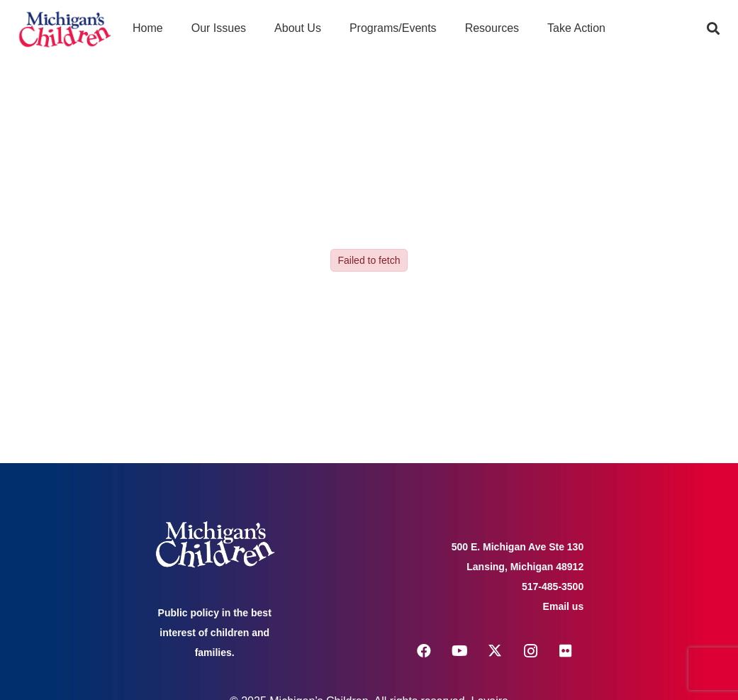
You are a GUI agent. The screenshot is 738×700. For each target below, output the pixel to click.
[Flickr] (566, 651)
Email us (564, 606)
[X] (495, 651)
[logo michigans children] (65, 29)
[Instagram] (530, 651)
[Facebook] (424, 651)
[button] (713, 28)
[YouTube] (459, 651)
